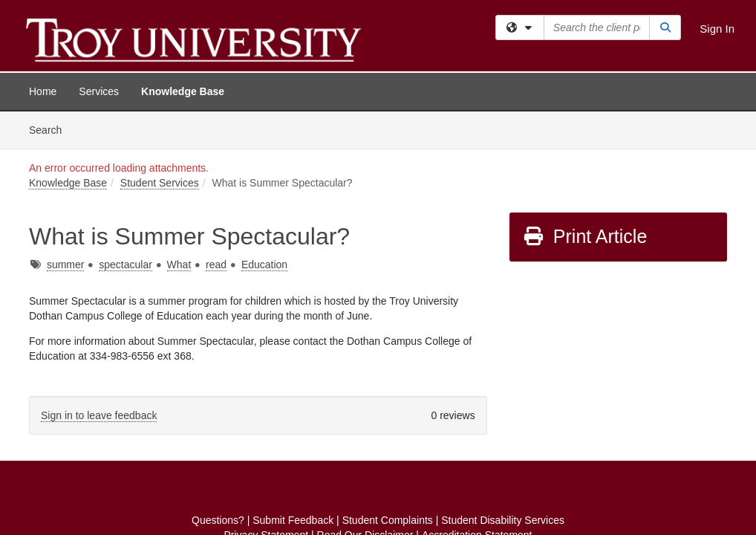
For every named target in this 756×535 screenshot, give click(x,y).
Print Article (585, 125)
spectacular (126, 153)
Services (99, 91)
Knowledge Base (183, 91)
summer (66, 153)
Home (43, 91)
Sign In (717, 29)
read (216, 153)
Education (264, 153)
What (179, 153)
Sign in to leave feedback (99, 304)
